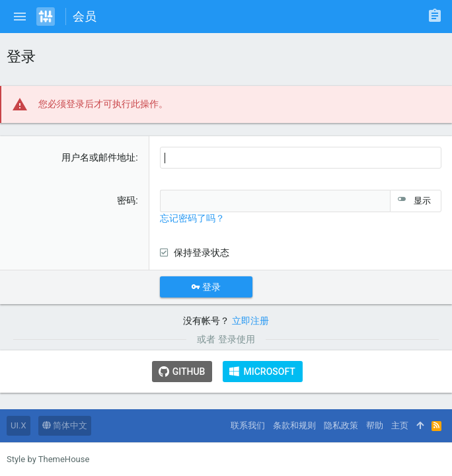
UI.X (19, 425)
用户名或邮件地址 (98, 157)
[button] (20, 17)
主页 (400, 425)
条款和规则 (294, 425)
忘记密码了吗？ (192, 218)
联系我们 (248, 425)
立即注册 (250, 321)
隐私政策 (341, 425)
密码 (126, 200)
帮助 (375, 425)
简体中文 (65, 425)
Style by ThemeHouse (48, 459)
